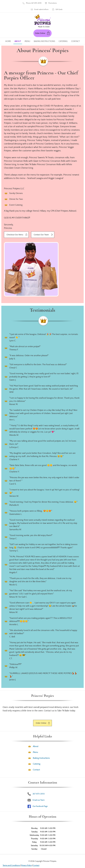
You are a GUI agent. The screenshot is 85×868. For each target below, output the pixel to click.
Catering (63, 27)
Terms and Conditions (11, 851)
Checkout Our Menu (15, 220)
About (18, 27)
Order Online (41, 708)
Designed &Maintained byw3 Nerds (46, 858)
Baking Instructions (44, 27)
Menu (27, 27)
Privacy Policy (26, 851)
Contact (75, 27)
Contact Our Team (41, 220)
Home (8, 27)
